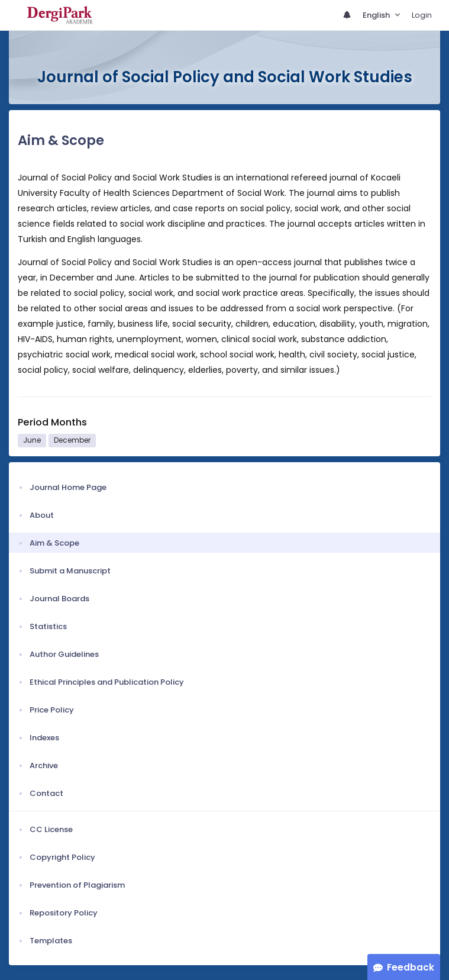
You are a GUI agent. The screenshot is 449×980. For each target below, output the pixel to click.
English (377, 15)
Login (422, 15)
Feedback (411, 967)
